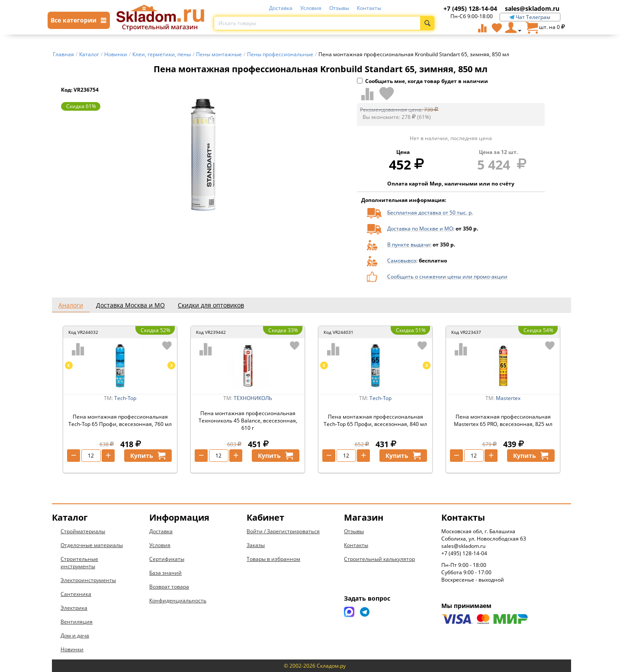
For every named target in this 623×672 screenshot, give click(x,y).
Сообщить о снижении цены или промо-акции (447, 277)
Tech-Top (125, 398)
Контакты (369, 8)
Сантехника (76, 594)
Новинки (72, 649)
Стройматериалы (83, 531)
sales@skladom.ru (532, 8)
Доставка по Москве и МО (420, 229)
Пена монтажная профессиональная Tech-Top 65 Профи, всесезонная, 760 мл (120, 420)
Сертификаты (167, 559)
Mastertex (508, 398)
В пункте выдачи (409, 245)
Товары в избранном (273, 559)
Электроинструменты (88, 580)
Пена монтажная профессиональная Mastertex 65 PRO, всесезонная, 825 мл (503, 420)
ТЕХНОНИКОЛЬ (253, 398)
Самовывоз (402, 261)
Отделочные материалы (92, 545)
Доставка (281, 8)
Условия (311, 8)
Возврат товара (169, 587)
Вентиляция (77, 622)
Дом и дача (75, 635)
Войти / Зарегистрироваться (283, 531)
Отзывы (339, 8)
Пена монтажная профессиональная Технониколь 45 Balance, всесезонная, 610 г (248, 421)
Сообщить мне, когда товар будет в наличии (422, 81)
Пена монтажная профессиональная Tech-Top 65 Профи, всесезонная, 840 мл (375, 420)
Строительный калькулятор (379, 559)
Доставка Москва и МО (130, 305)
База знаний (165, 573)
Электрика (74, 608)
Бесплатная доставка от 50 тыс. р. (430, 213)
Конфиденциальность (178, 600)
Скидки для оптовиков (211, 305)
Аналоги (71, 305)
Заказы (256, 545)
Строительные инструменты (79, 563)
